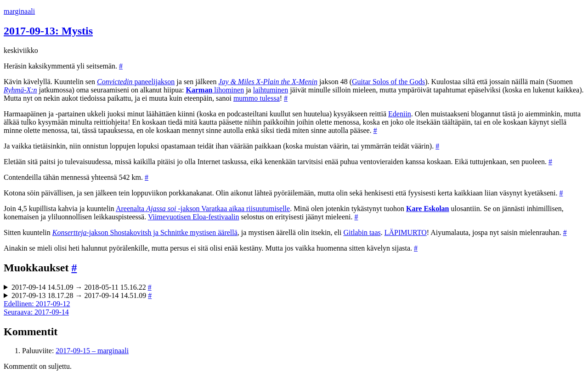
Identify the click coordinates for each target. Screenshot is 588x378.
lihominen (215, 90)
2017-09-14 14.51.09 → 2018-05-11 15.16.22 (82, 287)
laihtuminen (271, 90)
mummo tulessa (257, 98)
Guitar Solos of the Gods (388, 82)
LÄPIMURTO (406, 232)
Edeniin (400, 114)
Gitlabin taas (362, 232)
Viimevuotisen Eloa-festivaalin (194, 217)
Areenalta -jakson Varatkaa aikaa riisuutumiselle (203, 209)
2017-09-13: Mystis (48, 31)
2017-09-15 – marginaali (92, 351)
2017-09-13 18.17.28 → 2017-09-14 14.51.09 (82, 295)
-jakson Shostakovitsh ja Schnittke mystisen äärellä (145, 232)
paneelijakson (136, 82)
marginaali (19, 11)
